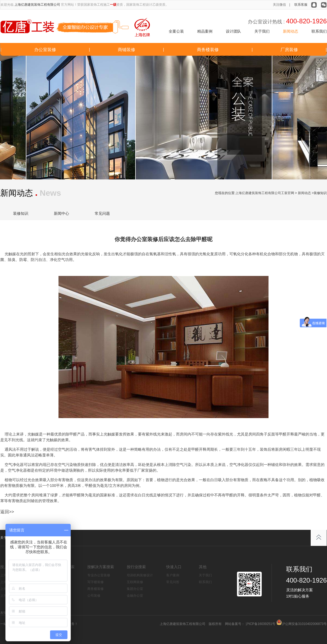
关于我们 (262, 31)
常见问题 (102, 213)
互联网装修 (135, 582)
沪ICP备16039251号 (260, 624)
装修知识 (21, 213)
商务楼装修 (208, 50)
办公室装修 (45, 50)
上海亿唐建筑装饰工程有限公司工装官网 (265, 193)
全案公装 (176, 31)
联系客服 (301, 5)
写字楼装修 (95, 582)
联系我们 (319, 31)
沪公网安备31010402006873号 (304, 624)
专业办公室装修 (99, 575)
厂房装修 (289, 50)
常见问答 (173, 582)
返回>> (7, 512)
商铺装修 (127, 50)
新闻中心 (61, 213)
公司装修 (94, 596)
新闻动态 (291, 31)
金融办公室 (135, 596)
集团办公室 (135, 589)
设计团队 (233, 31)
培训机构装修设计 (140, 575)
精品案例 (205, 31)
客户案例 (173, 575)
